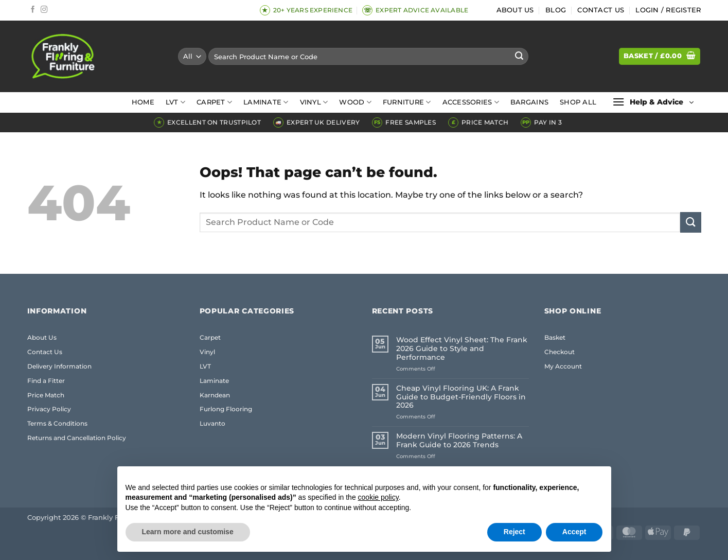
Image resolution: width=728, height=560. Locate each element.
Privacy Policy (49, 409)
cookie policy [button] (378, 497)
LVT (175, 102)
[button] (668, 10)
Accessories (471, 102)
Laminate (266, 102)
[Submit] (519, 57)
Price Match (46, 395)
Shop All (578, 102)
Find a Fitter (46, 381)
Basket (555, 337)
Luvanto (212, 423)
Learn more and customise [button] (188, 532)
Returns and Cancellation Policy (77, 438)
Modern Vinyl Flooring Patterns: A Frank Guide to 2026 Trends (459, 441)
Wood (355, 102)
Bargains (529, 102)
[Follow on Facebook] (33, 10)
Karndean (215, 395)
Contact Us (601, 10)
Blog (556, 10)
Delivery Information (59, 366)
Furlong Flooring (226, 409)
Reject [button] (514, 532)
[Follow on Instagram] (44, 10)
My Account (563, 366)
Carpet (214, 102)
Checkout (560, 352)
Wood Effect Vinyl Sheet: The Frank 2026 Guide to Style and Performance (462, 349)
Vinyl (314, 102)
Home (143, 102)
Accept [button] (574, 532)
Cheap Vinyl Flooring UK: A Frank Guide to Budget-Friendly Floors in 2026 (461, 397)
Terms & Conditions (57, 423)
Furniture (407, 102)
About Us (515, 10)
